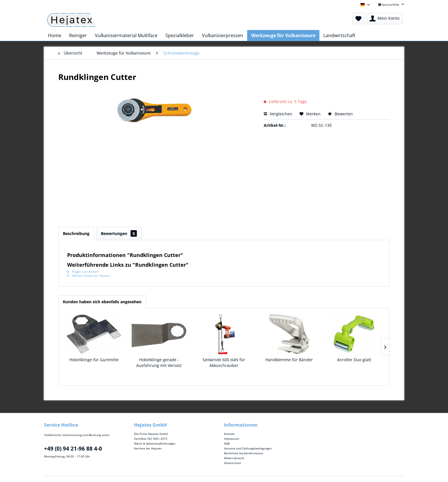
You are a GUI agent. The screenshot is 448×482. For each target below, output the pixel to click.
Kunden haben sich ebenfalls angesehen (102, 302)
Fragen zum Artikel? (83, 272)
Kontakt (229, 434)
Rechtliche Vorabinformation (244, 453)
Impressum (232, 439)
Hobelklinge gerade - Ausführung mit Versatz (159, 362)
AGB (227, 443)
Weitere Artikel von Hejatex (88, 276)
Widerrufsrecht (234, 458)
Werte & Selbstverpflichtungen (155, 443)
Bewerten (340, 114)
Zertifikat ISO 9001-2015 (151, 439)
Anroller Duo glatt (354, 360)
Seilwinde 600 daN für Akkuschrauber (224, 362)
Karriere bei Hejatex (148, 448)
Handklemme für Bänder (289, 360)
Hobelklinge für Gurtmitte (94, 360)
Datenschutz (233, 463)
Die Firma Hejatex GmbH (151, 434)
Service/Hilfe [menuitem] (389, 5)
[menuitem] (358, 19)
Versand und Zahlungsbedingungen (248, 448)
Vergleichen (278, 114)
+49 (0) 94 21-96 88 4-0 (73, 449)
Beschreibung (76, 233)
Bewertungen (119, 233)
